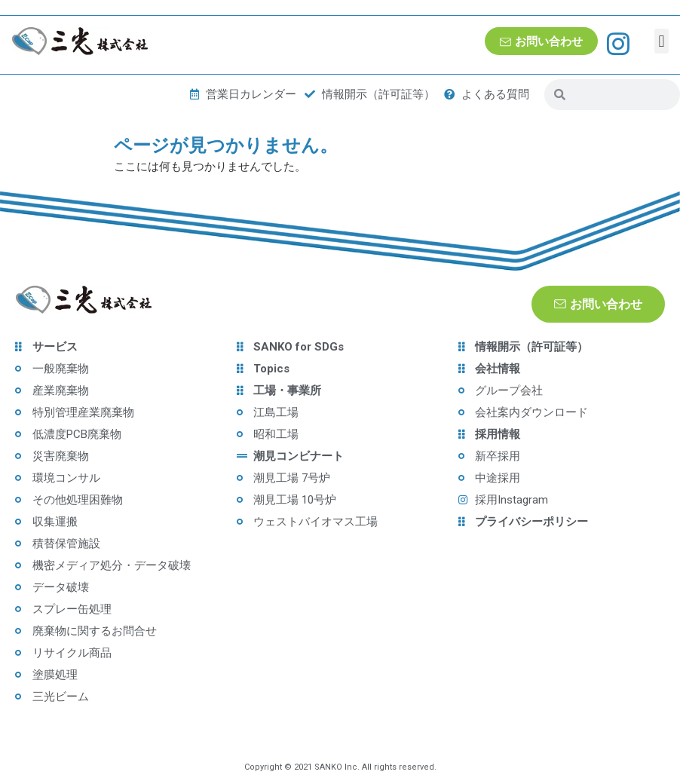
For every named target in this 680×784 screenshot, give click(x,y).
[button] (662, 41)
